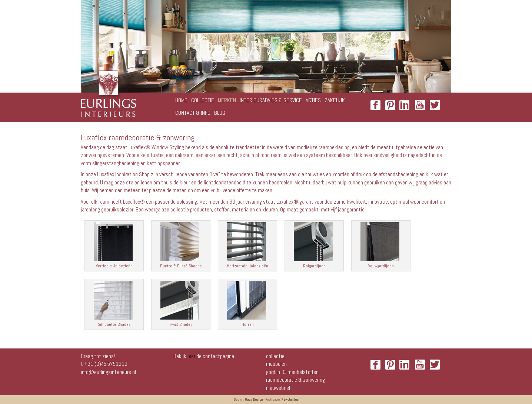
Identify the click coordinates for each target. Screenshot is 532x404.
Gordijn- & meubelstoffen (292, 372)
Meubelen (276, 364)
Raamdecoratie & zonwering (295, 380)
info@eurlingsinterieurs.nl (108, 372)
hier (191, 356)
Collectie (275, 356)
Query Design (254, 399)
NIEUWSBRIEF (278, 388)
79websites (290, 399)
